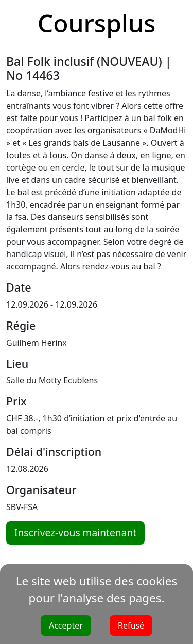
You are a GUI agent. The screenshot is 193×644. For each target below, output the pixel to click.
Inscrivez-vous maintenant (75, 532)
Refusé (131, 625)
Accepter (66, 625)
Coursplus (97, 23)
